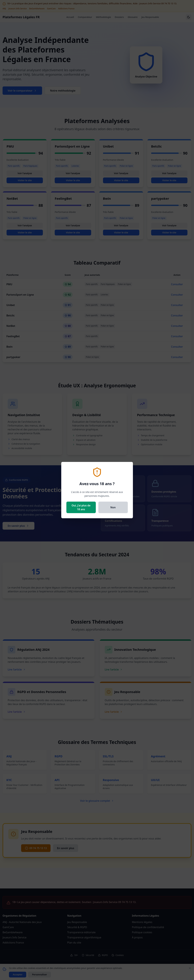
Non (113, 507)
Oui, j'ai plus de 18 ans (81, 507)
